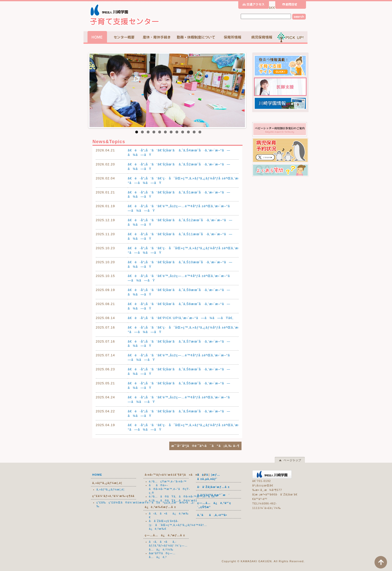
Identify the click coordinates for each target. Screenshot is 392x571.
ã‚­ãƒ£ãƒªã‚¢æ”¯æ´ (213, 495)
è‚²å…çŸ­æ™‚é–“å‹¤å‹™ (168, 481)
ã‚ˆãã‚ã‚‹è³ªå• (214, 515)
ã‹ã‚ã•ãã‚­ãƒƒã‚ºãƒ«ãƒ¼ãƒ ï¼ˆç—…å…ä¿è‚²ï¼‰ (168, 545)
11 (194, 132)
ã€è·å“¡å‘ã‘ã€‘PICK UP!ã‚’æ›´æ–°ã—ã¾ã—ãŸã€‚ (181, 318)
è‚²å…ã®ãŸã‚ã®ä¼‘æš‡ (173, 500)
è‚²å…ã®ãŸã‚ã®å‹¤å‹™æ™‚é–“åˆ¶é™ (185, 496)
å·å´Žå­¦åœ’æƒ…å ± (213, 487)
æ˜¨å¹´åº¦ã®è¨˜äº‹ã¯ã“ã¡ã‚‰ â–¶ (205, 446)
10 (188, 132)
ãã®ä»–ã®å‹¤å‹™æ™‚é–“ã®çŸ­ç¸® (169, 489)
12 (200, 132)
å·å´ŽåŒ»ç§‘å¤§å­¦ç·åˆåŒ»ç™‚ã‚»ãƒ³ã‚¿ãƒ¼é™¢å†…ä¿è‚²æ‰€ (178, 525)
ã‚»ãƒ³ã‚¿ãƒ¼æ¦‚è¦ (112, 489)
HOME (97, 475)
